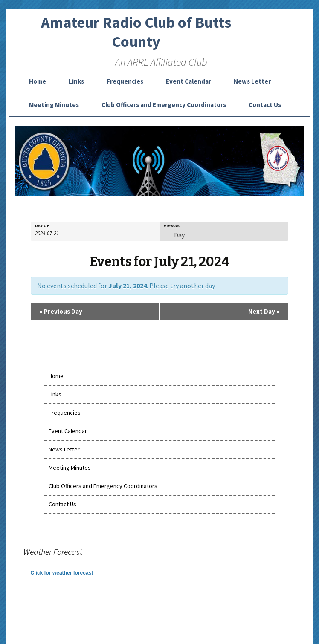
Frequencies (125, 81)
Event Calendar (188, 81)
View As (172, 226)
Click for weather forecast (62, 573)
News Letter (252, 81)
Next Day (264, 311)
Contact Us (265, 105)
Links (76, 81)
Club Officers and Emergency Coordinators (164, 105)
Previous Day (61, 311)
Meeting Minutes (54, 105)
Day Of (42, 226)
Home (38, 81)
